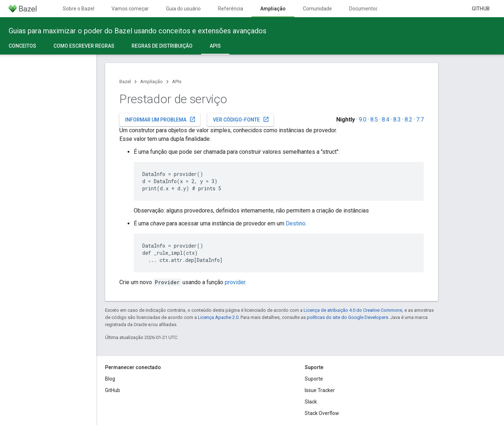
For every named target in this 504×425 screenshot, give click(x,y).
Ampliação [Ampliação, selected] (273, 9)
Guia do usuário (183, 9)
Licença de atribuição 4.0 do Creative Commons (353, 310)
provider (235, 282)
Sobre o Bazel (79, 9)
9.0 (363, 120)
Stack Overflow (322, 413)
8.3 (397, 120)
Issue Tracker (320, 390)
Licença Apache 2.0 (218, 317)
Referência (230, 9)
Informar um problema (160, 119)
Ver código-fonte (241, 119)
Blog (110, 379)
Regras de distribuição (162, 46)
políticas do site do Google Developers (348, 317)
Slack (311, 402)
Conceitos (22, 46)
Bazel (125, 82)
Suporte (314, 379)
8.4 (386, 120)
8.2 (408, 120)
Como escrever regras (84, 46)
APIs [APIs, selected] (215, 46)
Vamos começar (130, 9)
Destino (296, 223)
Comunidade (317, 9)
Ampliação (151, 82)
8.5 (374, 120)
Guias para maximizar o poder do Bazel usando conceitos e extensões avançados (137, 31)
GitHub (481, 9)
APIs (177, 82)
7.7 (420, 120)
